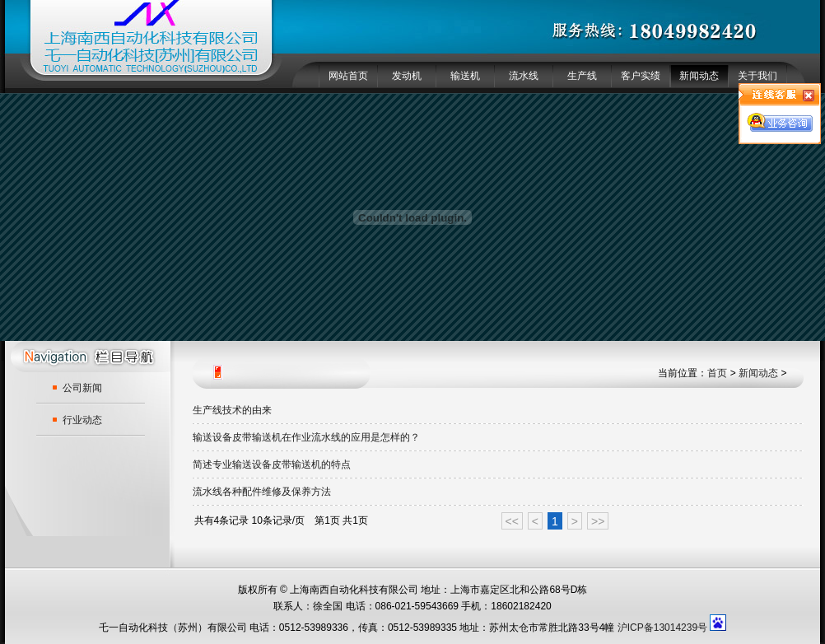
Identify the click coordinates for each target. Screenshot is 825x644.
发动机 (407, 76)
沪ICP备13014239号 (662, 628)
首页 (717, 373)
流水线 (524, 76)
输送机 (465, 76)
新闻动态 (699, 76)
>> (598, 521)
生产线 (582, 76)
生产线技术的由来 (232, 410)
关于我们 (757, 76)
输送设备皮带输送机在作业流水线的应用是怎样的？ (306, 437)
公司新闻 (82, 388)
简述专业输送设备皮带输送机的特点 (272, 464)
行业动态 (82, 420)
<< (512, 521)
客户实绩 (641, 76)
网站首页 (348, 76)
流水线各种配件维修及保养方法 (262, 492)
